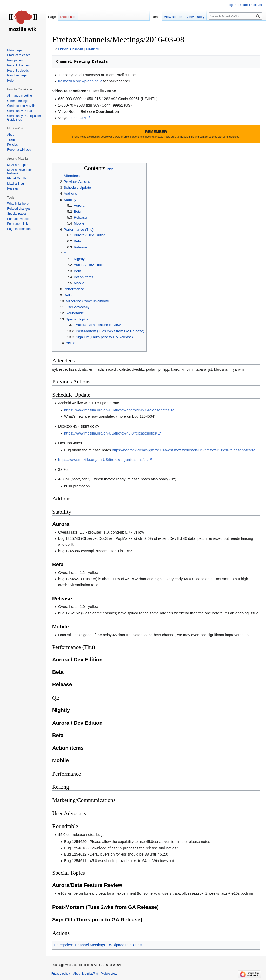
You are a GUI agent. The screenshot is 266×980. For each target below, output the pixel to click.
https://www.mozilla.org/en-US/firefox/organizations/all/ (103, 460)
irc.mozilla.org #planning (78, 81)
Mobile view (109, 974)
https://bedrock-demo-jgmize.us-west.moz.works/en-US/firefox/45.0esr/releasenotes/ (182, 450)
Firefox (63, 49)
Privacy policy (60, 974)
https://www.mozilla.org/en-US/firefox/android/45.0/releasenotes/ (117, 410)
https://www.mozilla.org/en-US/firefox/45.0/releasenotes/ (111, 433)
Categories (63, 945)
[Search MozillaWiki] (235, 16)
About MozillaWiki (85, 974)
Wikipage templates (125, 945)
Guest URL (78, 118)
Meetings (92, 49)
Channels (77, 49)
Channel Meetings (90, 945)
